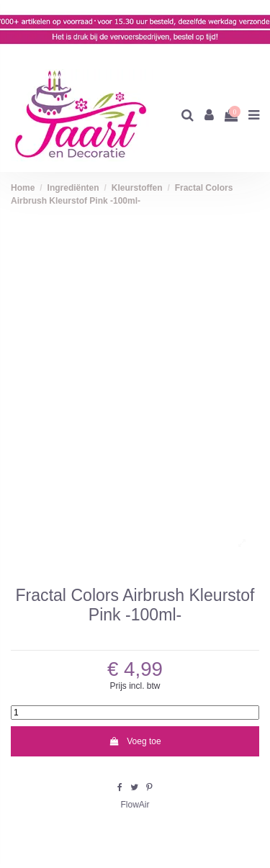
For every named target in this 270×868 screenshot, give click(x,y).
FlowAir (135, 805)
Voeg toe (135, 741)
